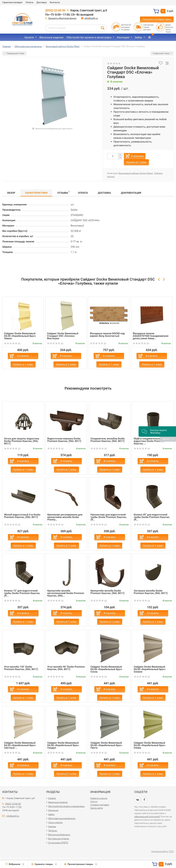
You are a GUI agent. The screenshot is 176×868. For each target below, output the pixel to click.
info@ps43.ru (91, 18)
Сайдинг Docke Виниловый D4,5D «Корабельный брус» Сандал (63, 745)
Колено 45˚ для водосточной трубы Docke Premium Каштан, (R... (152, 517)
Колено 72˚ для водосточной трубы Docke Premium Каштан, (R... (22, 593)
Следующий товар (162, 53)
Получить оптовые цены (157, 19)
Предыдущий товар (14, 53)
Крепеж (52, 826)
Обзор (11, 193)
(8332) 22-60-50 (55, 10)
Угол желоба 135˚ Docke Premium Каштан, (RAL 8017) (21, 668)
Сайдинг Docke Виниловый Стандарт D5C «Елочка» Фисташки (63, 336)
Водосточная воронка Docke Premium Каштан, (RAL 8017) (64, 440)
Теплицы (53, 831)
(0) (12, 344)
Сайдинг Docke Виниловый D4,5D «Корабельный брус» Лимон (20, 336)
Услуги (94, 801)
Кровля (29, 37)
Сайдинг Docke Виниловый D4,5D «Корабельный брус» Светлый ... (20, 745)
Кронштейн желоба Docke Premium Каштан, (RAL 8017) (108, 592)
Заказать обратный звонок (62, 18)
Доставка (42, 2)
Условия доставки (100, 805)
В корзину (137, 156)
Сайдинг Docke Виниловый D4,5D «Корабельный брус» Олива (150, 745)
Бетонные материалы (59, 835)
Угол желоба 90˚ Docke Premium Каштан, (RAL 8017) (66, 668)
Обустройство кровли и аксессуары (89, 37)
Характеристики (36, 193)
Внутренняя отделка (59, 839)
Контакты (55, 2)
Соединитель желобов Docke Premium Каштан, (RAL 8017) (108, 440)
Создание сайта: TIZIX (163, 851)
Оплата (30, 2)
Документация (131, 193)
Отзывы (64, 192)
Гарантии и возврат (12, 2)
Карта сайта (97, 808)
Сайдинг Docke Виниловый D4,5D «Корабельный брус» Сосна (106, 669)
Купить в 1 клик (136, 162)
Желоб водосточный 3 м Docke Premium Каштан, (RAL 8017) (22, 516)
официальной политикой (147, 817)
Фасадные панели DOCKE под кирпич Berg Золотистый (107, 335)
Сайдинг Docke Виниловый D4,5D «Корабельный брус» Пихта (106, 745)
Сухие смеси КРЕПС (58, 843)
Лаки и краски (55, 822)
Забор (138, 37)
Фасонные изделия (51, 37)
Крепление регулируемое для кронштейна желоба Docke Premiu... (65, 517)
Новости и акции (99, 798)
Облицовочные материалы (62, 818)
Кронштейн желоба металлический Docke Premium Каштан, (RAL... (66, 593)
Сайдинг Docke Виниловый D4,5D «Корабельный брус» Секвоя (150, 669)
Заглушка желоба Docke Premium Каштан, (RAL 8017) (151, 592)
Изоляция (123, 37)
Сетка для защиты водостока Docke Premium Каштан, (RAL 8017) (22, 441)
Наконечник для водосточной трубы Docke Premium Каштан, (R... (109, 517)
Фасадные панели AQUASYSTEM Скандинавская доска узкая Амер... (151, 336)
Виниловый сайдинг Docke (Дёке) (136, 173)
